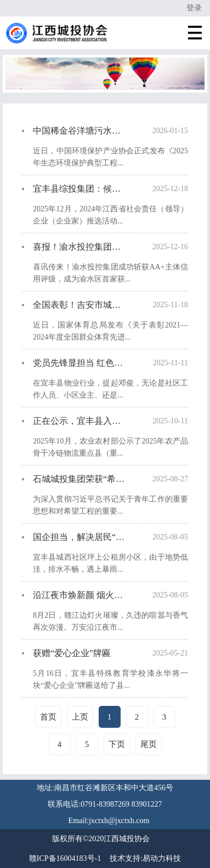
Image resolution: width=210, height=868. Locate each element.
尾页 (149, 744)
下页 (117, 744)
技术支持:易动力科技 (145, 858)
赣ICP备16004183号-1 (65, 858)
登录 (194, 8)
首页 (48, 717)
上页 (80, 717)
